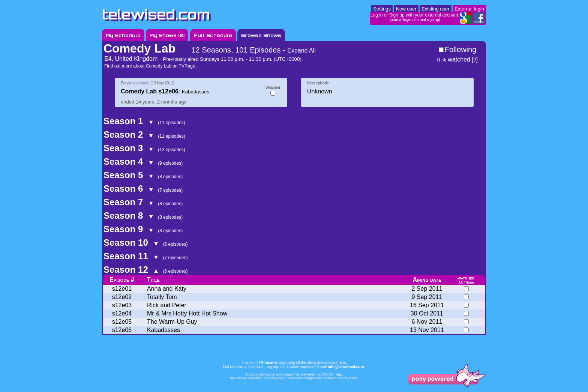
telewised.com (156, 14)
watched (454, 59)
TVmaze (266, 363)
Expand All (301, 50)
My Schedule (123, 35)
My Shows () (167, 35)
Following (460, 50)
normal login (401, 20)
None (470, 282)
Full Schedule (213, 35)
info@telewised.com (346, 367)
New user (406, 9)
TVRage (187, 66)
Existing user (435, 9)
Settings (382, 9)
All (460, 282)
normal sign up (427, 20)
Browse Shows (261, 35)
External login (469, 9)
